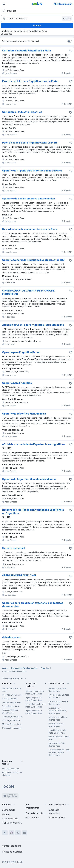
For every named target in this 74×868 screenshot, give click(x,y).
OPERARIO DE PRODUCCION (19, 575)
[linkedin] (24, 833)
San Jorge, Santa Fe (11, 720)
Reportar (67, 73)
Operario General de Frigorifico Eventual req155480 (33, 260)
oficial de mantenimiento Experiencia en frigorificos (34, 444)
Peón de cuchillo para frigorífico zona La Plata (30, 143)
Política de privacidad (12, 852)
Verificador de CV (57, 817)
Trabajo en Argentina (12, 823)
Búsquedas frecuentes (15, 678)
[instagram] (11, 833)
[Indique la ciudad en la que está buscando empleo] (37, 18)
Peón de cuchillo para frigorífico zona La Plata (30, 81)
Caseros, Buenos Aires (12, 728)
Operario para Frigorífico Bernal (21, 352)
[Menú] (4, 4)
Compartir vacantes (35, 813)
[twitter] (18, 833)
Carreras (6, 814)
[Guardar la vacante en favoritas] (71, 51)
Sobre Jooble (9, 810)
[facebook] (5, 833)
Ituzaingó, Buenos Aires (12, 695)
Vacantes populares (11, 769)
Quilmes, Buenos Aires (12, 702)
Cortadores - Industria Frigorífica (22, 112)
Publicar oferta (32, 817)
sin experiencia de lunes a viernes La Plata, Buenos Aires (59, 752)
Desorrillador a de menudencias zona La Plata (30, 229)
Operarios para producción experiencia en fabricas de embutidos (33, 605)
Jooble (20, 862)
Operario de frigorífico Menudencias (24, 414)
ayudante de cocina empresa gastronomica (28, 199)
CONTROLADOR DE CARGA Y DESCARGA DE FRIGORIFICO (28, 292)
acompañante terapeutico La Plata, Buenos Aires (58, 711)
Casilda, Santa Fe (10, 699)
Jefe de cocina (11, 637)
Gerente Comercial (14, 548)
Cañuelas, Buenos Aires (12, 717)
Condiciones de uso (12, 846)
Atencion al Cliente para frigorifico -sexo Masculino (33, 325)
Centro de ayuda (10, 819)
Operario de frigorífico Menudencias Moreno (29, 479)
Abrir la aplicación (63, 4)
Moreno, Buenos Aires (12, 724)
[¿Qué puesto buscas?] (37, 11)
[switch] (70, 41)
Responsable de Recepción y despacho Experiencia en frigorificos (33, 512)
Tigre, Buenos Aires (11, 706)
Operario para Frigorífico (17, 383)
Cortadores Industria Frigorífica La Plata (27, 51)
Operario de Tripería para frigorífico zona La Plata (32, 171)
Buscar (37, 26)
